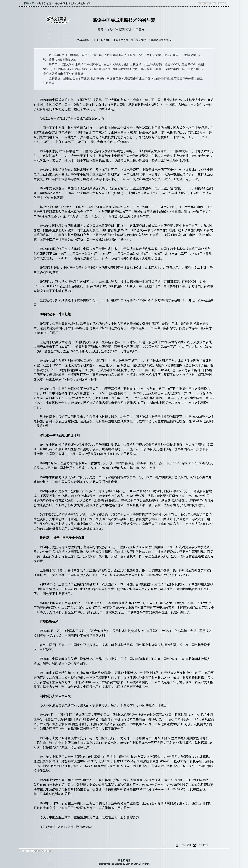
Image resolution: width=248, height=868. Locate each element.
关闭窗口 (186, 845)
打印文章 (204, 845)
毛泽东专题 (45, 3)
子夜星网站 (124, 861)
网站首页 (29, 3)
